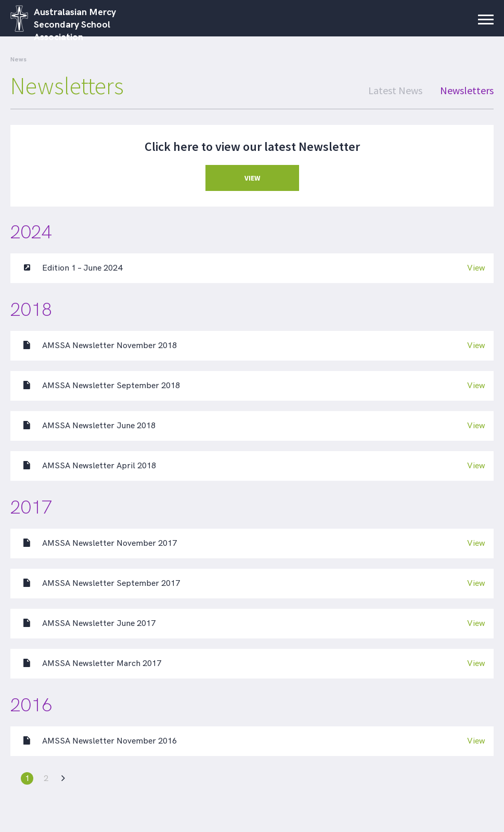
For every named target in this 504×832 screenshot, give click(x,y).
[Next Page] (62, 778)
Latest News (395, 90)
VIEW (252, 178)
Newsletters (467, 90)
